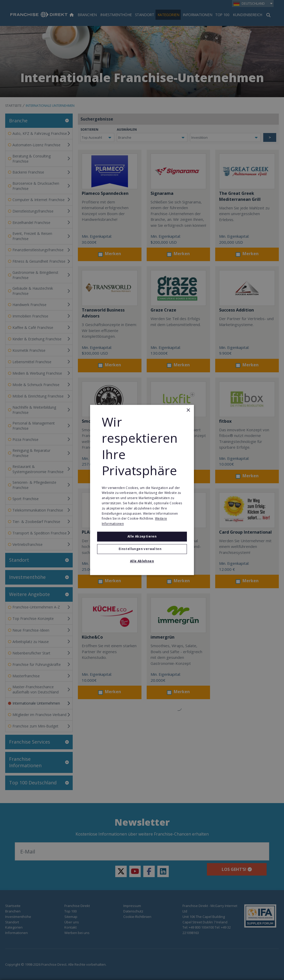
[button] (142, 549)
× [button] (188, 410)
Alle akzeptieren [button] (142, 536)
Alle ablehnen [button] (142, 561)
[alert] (142, 490)
